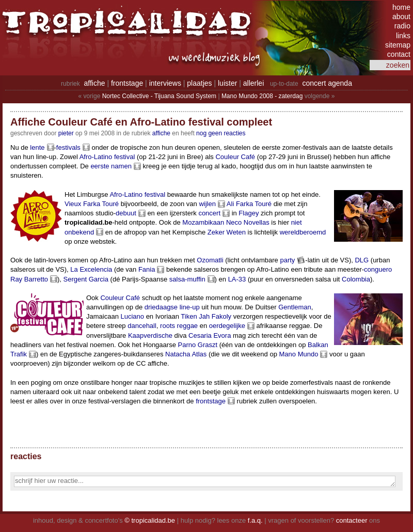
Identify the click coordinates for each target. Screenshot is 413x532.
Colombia (356, 279)
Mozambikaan (203, 222)
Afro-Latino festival (107, 157)
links (403, 36)
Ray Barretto (29, 279)
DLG (362, 260)
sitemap (398, 45)
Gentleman (295, 307)
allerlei (253, 83)
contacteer (352, 520)
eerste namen (111, 166)
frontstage (127, 83)
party (287, 260)
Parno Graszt (197, 345)
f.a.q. (255, 520)
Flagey (249, 213)
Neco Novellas (248, 222)
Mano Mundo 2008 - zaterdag (262, 96)
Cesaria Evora (210, 335)
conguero (378, 269)
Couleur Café (235, 157)
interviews (165, 83)
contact (399, 54)
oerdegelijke (227, 326)
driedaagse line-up (172, 307)
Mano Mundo (299, 354)
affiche (95, 83)
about (401, 17)
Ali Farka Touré (249, 204)
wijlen (207, 204)
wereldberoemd (303, 232)
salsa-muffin (187, 279)
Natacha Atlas (186, 354)
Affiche (161, 133)
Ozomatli (210, 260)
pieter (66, 133)
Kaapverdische (150, 335)
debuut (126, 213)
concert (209, 213)
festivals (68, 147)
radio (402, 26)
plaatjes (199, 83)
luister (227, 83)
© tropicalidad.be (150, 520)
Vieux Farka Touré (92, 204)
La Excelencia (91, 269)
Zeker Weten (227, 232)
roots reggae (179, 326)
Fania (147, 269)
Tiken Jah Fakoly (206, 316)
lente (37, 147)
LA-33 (237, 279)
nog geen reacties (221, 133)
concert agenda (327, 83)
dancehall (142, 326)
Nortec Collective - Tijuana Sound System (159, 96)
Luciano (132, 316)
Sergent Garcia (86, 279)
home (401, 7)
